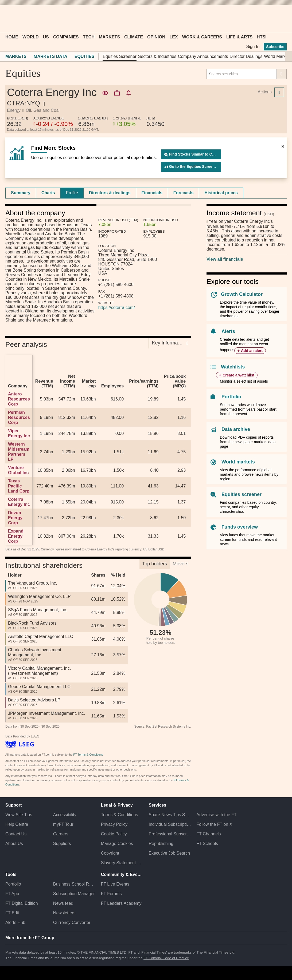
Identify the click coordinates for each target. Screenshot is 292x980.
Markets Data (50, 56)
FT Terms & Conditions (88, 755)
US (46, 37)
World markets (238, 462)
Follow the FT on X (214, 824)
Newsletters (64, 913)
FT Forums (111, 894)
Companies (66, 37)
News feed (63, 903)
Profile (72, 193)
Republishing (161, 844)
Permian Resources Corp (19, 417)
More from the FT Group (30, 938)
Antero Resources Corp (19, 399)
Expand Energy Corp (16, 536)
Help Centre (17, 824)
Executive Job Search (169, 853)
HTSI (262, 37)
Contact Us (16, 834)
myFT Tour (63, 824)
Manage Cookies (117, 844)
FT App (12, 894)
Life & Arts (239, 37)
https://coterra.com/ (117, 308)
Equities (85, 56)
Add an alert (252, 351)
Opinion (156, 37)
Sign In (253, 47)
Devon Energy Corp (15, 518)
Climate (134, 37)
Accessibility (65, 815)
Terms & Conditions (120, 815)
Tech (89, 37)
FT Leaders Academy (121, 903)
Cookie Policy (114, 834)
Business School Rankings (74, 884)
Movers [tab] (180, 564)
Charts (48, 193)
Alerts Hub (15, 923)
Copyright (110, 853)
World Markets (278, 56)
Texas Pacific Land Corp (19, 486)
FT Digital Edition (22, 903)
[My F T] (280, 19)
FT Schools (207, 844)
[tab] (21, 193)
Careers (61, 834)
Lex (174, 37)
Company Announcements (203, 56)
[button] (8, 19)
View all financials (225, 259)
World (30, 37)
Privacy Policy (114, 824)
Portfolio (231, 397)
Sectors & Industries (157, 56)
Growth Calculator (242, 294)
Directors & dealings (110, 193)
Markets (109, 37)
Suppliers (62, 844)
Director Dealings (246, 56)
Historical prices (221, 193)
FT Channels (209, 834)
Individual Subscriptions (170, 824)
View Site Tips (19, 815)
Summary (21, 193)
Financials (152, 193)
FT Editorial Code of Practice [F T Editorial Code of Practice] (166, 958)
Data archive (236, 429)
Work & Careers (202, 37)
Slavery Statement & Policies (122, 863)
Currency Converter (72, 923)
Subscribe (275, 47)
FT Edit (12, 913)
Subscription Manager (74, 894)
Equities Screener (119, 56)
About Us (14, 844)
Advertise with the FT (216, 815)
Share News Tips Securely (170, 815)
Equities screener (242, 494)
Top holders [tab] (155, 564)
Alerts (228, 331)
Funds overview (240, 527)
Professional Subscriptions (170, 834)
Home (12, 37)
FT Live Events (115, 884)
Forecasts (184, 193)
